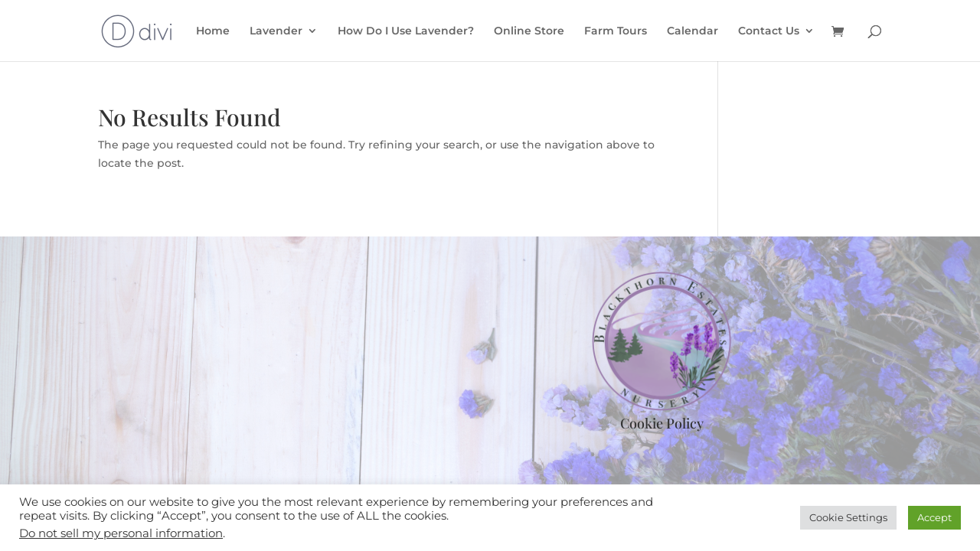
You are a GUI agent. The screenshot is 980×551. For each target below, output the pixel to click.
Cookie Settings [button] (848, 517)
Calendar (693, 31)
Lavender (276, 31)
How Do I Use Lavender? (406, 31)
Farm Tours (616, 31)
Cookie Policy (662, 423)
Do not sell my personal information (121, 533)
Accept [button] (934, 517)
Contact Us (769, 31)
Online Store (529, 31)
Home (213, 31)
